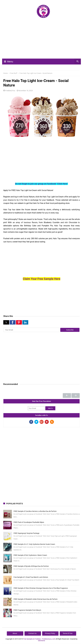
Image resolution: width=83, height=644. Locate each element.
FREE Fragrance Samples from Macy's (27, 610)
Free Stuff (14, 73)
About (15, 633)
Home (5, 73)
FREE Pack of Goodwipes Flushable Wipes (29, 522)
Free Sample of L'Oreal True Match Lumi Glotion (31, 577)
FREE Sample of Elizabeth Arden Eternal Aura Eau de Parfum (35, 599)
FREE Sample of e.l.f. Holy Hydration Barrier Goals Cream (34, 544)
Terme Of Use (68, 633)
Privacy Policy (50, 633)
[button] (6, 322)
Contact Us (32, 633)
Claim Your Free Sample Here (42, 279)
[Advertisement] (43, 39)
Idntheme (41, 641)
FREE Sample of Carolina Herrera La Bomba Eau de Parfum (35, 511)
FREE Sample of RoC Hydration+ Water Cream (30, 555)
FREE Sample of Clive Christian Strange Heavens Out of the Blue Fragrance (41, 588)
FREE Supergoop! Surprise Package (26, 533)
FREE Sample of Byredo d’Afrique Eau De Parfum (31, 566)
